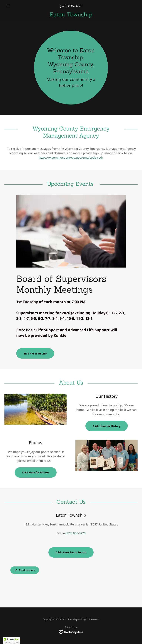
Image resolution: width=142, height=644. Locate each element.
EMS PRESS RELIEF (35, 353)
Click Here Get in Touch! (71, 552)
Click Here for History (107, 426)
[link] (71, 15)
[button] (14, 6)
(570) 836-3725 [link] (71, 6)
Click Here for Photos (36, 472)
